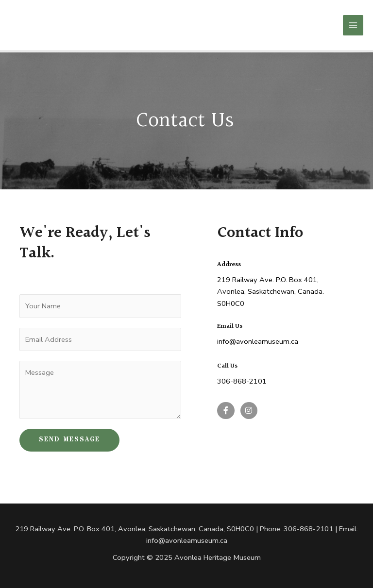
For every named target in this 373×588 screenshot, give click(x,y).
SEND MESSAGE (69, 440)
